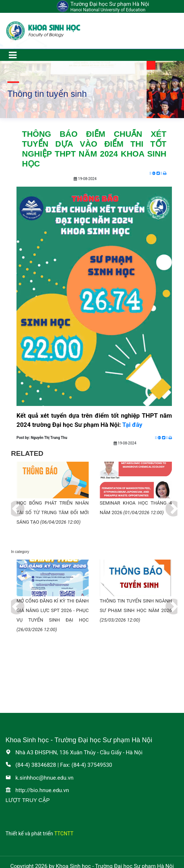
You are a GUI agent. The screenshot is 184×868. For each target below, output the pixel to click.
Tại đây (133, 425)
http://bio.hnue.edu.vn (37, 790)
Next (168, 504)
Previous (11, 504)
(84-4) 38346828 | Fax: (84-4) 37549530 (59, 765)
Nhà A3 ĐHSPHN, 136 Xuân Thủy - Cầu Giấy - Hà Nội (74, 752)
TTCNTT (64, 834)
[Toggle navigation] (12, 55)
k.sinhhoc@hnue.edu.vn (40, 778)
